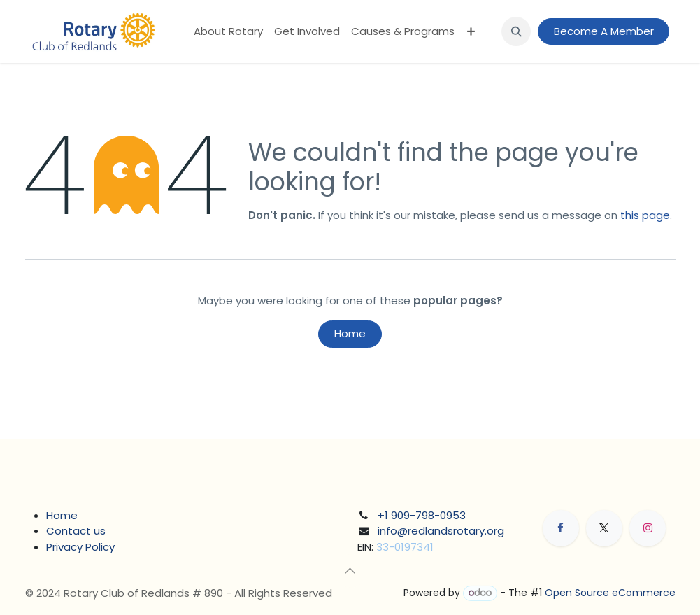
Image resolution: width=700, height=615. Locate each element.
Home (350, 333)
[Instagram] (648, 528)
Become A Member (604, 31)
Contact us (76, 531)
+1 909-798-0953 (422, 515)
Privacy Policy (80, 547)
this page (645, 215)
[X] (604, 528)
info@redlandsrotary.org (441, 531)
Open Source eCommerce (610, 593)
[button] (516, 31)
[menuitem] (228, 32)
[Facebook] (561, 528)
